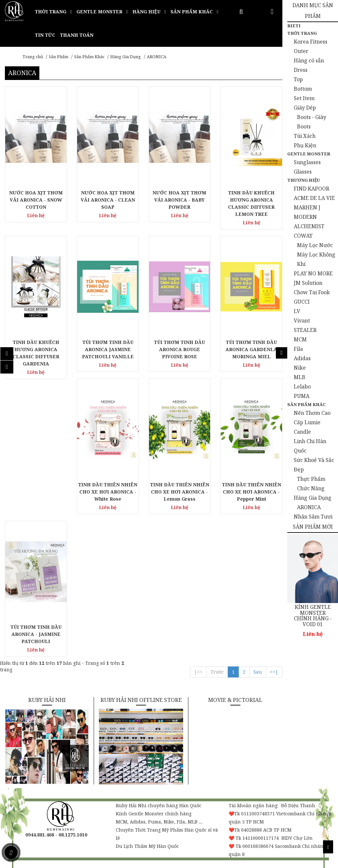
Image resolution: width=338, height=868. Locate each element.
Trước (217, 672)
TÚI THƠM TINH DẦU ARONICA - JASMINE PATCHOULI (36, 634)
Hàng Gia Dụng (126, 57)
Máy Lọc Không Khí (316, 259)
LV (297, 311)
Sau (258, 672)
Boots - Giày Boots (312, 122)
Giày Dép (305, 108)
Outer (301, 51)
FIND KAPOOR (311, 189)
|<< (198, 672)
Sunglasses (307, 162)
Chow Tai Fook (312, 292)
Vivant (302, 321)
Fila (298, 349)
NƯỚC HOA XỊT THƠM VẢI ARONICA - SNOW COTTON (36, 200)
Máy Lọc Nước (315, 245)
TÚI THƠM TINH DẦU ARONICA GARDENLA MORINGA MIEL (251, 349)
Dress (301, 70)
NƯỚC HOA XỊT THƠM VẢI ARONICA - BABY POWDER (179, 200)
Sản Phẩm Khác (89, 57)
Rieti (294, 26)
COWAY (303, 236)
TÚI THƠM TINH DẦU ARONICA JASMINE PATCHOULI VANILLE (108, 349)
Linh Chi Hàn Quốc (310, 446)
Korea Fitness (311, 42)
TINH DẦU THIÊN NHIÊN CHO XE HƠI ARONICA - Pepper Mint (251, 492)
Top (298, 79)
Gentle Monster (309, 154)
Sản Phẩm (59, 57)
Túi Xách (305, 136)
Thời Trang (302, 33)
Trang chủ (33, 57)
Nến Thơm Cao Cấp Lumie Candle (312, 422)
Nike (300, 368)
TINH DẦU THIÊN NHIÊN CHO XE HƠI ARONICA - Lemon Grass (180, 492)
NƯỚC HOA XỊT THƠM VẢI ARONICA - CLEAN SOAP (108, 200)
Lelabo (302, 387)
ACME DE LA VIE (314, 198)
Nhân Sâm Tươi (313, 517)
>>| (274, 672)
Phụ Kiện (305, 145)
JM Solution (308, 283)
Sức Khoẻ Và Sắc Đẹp (314, 465)
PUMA (302, 396)
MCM (300, 339)
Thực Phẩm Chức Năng (311, 484)
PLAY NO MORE (313, 273)
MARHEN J (307, 207)
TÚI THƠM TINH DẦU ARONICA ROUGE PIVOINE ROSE (179, 349)
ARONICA (156, 57)
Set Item (304, 98)
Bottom (303, 89)
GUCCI (302, 302)
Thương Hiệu (304, 180)
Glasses (303, 172)
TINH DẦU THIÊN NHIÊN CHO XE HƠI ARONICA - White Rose (108, 492)
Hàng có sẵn (309, 60)
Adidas (302, 358)
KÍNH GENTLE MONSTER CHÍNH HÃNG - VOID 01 (313, 616)
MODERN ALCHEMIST (309, 222)
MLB (300, 377)
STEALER (305, 330)
